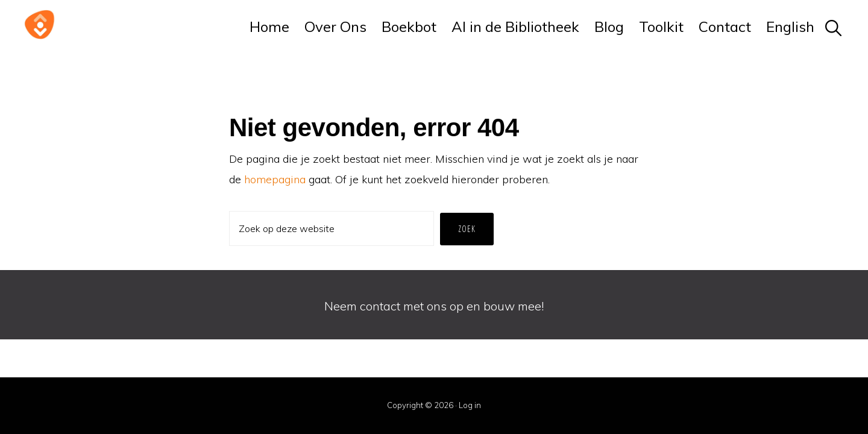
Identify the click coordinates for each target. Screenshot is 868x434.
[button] (834, 27)
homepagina (275, 179)
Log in (470, 405)
